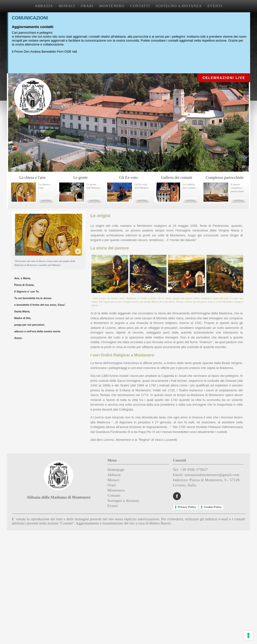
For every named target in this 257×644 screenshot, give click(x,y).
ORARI (87, 6)
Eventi (113, 506)
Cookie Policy (213, 507)
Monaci (114, 480)
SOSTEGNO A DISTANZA (179, 6)
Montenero (116, 490)
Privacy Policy (187, 507)
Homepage (116, 470)
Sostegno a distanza (123, 501)
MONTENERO (112, 6)
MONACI (67, 6)
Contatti (114, 495)
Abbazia (114, 475)
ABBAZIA (44, 6)
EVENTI (215, 6)
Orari (112, 485)
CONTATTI (140, 6)
